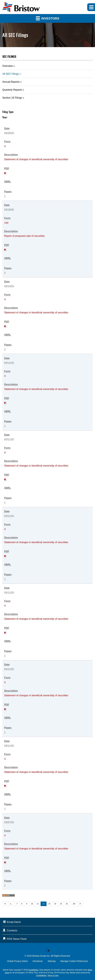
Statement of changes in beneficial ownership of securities (36, 159)
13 (49, 904)
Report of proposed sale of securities (24, 236)
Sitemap (52, 961)
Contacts (12, 930)
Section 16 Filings (12, 98)
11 (38, 904)
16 (67, 904)
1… (11, 904)
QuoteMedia (33, 970)
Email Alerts (14, 922)
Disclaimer (38, 961)
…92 (73, 904)
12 (44, 904)
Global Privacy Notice (17, 961)
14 (55, 904)
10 (32, 904)
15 (61, 904)
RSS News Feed (17, 939)
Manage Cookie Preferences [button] (74, 961)
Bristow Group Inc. (41, 956)
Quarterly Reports (12, 90)
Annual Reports (11, 82)
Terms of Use (53, 975)
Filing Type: (8, 112)
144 (6, 223)
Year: (5, 117)
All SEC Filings (11, 74)
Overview (8, 66)
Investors (47, 18)
